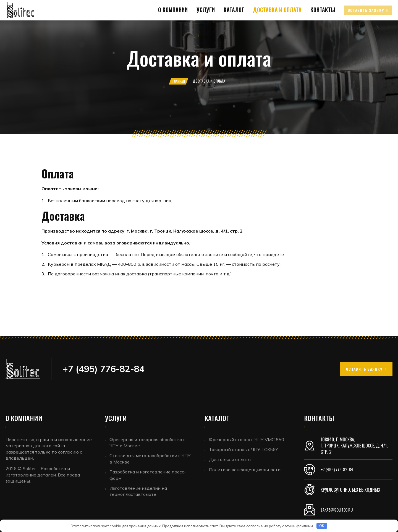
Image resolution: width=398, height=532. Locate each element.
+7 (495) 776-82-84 (338, 470)
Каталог (226, 27)
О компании (168, 27)
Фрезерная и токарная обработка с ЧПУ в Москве (148, 443)
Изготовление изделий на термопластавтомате (139, 493)
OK (322, 526)
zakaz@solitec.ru (338, 510)
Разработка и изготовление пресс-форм (149, 476)
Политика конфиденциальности (246, 471)
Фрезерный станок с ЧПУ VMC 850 (247, 439)
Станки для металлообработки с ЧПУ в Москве (151, 459)
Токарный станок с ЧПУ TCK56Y (244, 450)
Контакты (309, 27)
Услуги (199, 27)
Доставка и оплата (266, 27)
